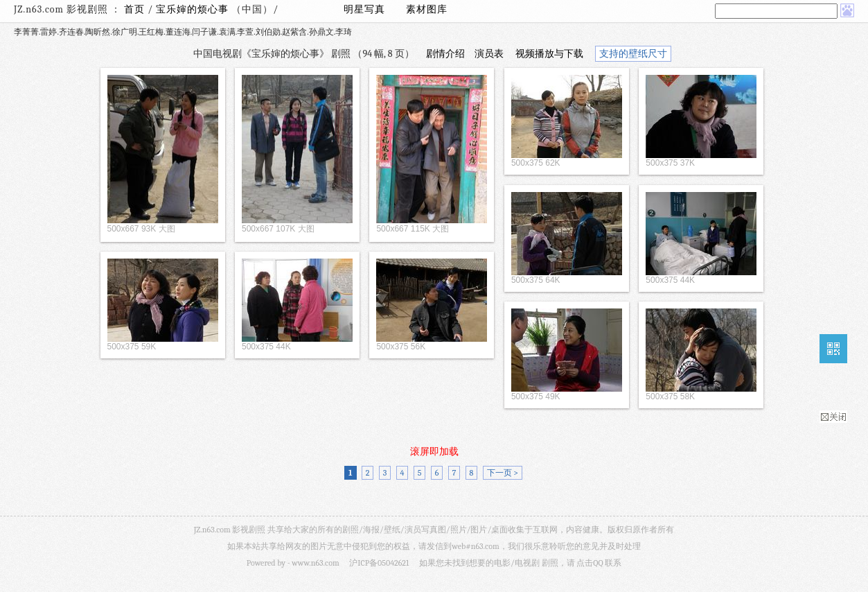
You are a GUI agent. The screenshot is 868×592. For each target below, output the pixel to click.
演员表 (489, 54)
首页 (134, 9)
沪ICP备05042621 (379, 563)
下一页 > (503, 473)
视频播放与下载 (549, 54)
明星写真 (364, 9)
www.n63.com (315, 563)
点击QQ (590, 563)
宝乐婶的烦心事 (194, 9)
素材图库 (427, 9)
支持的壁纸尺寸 (633, 54)
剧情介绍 (445, 54)
